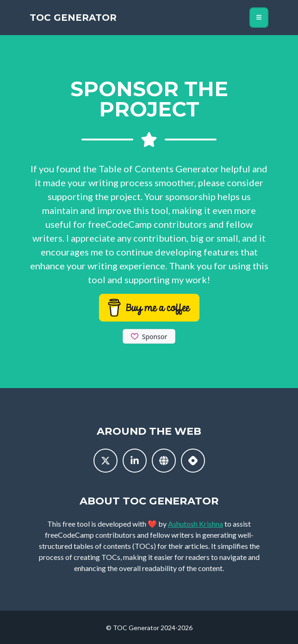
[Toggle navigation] (259, 18)
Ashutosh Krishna (196, 524)
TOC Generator (73, 18)
